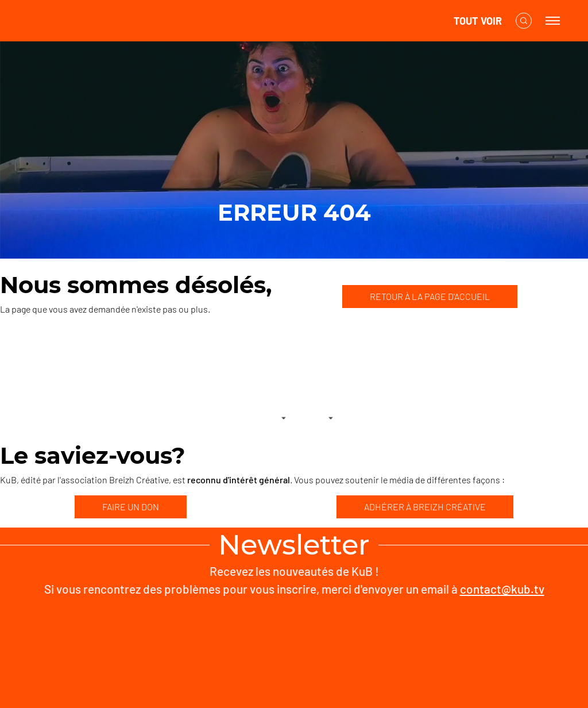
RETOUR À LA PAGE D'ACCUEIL (430, 296)
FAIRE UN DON (131, 507)
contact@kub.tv (502, 589)
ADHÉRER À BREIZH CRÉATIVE (425, 507)
